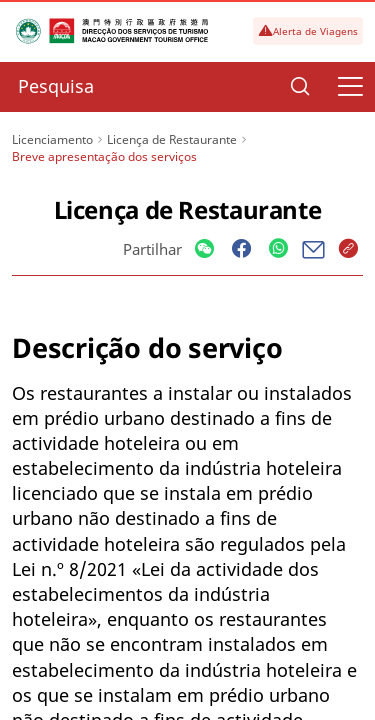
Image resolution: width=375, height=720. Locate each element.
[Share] (204, 249)
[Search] (300, 87)
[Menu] (350, 87)
